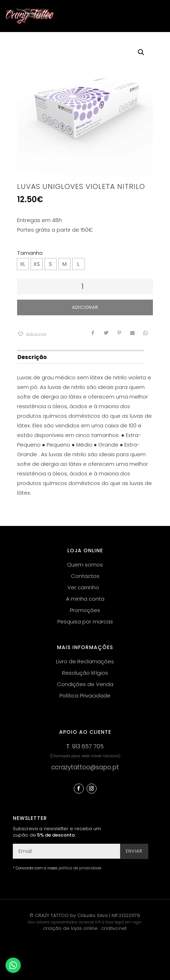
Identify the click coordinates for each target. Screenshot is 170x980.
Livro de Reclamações (85, 661)
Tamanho (30, 253)
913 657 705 (88, 746)
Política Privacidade (85, 696)
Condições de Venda (85, 684)
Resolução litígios (85, 673)
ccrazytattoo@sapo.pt (85, 767)
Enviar (134, 851)
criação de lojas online (70, 928)
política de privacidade (80, 868)
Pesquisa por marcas (85, 621)
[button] (32, 334)
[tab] (80, 357)
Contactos (85, 576)
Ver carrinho (83, 587)
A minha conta (85, 599)
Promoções (85, 610)
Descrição (32, 357)
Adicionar (85, 307)
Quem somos (85, 565)
